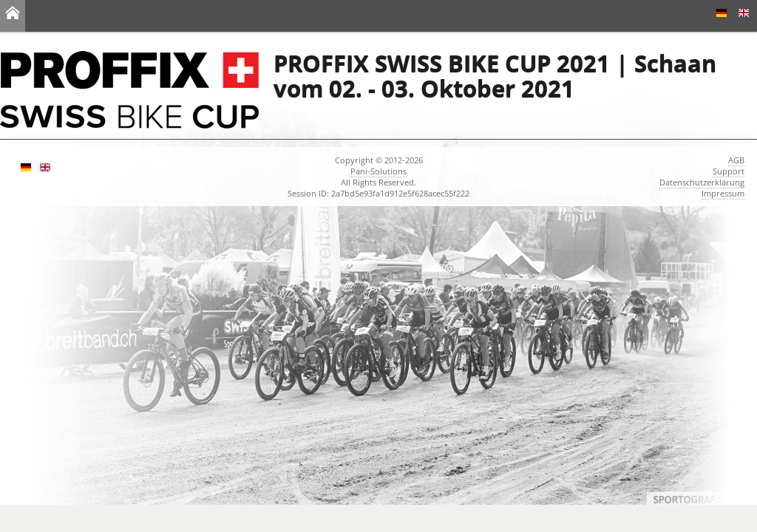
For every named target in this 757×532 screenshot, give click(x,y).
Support (729, 171)
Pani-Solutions (378, 171)
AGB (736, 160)
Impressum (723, 193)
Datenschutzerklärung (702, 182)
